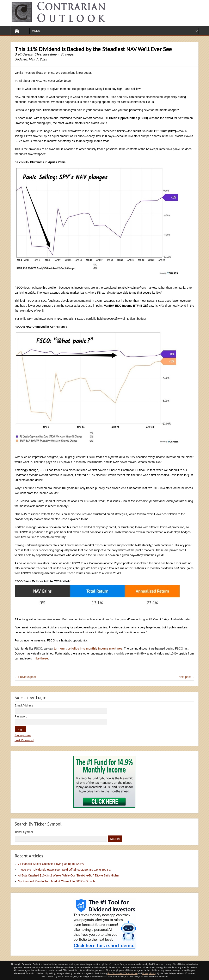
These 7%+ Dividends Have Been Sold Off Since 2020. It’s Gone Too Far (65, 870)
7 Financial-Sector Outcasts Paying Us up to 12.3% (51, 864)
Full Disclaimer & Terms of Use (122, 973)
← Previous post (25, 677)
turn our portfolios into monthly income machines (88, 649)
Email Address (24, 705)
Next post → (186, 677)
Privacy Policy (149, 973)
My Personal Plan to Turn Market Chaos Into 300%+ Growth (56, 881)
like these (41, 658)
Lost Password (24, 740)
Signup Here (23, 735)
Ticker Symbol (24, 832)
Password (21, 716)
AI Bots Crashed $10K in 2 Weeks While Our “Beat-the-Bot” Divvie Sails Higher (69, 875)
